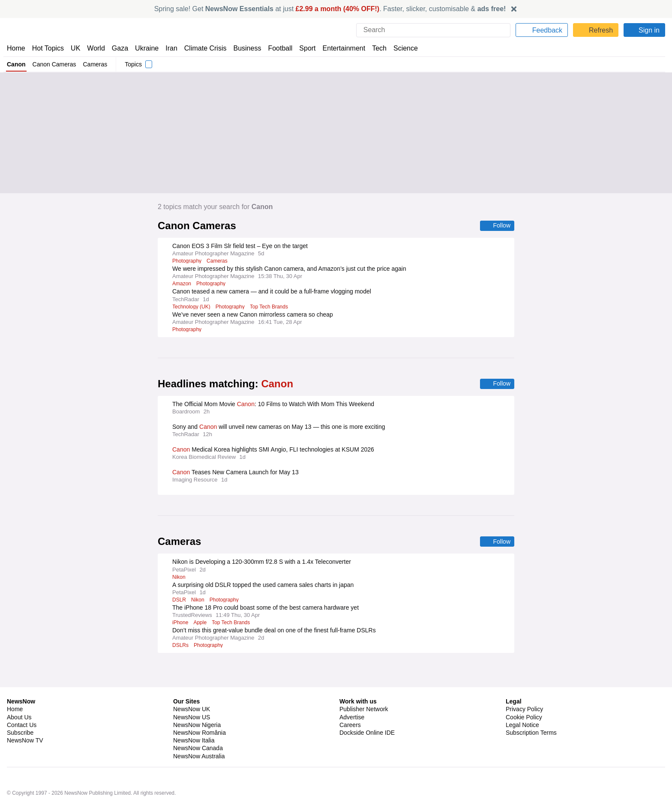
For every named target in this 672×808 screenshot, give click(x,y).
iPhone (180, 624)
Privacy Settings (528, 718)
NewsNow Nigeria (197, 702)
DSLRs (180, 646)
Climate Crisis (201, 48)
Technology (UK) (192, 307)
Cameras (95, 64)
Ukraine (144, 48)
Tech (373, 48)
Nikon (179, 578)
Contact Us (22, 702)
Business (243, 48)
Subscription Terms (532, 710)
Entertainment (339, 48)
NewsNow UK (191, 686)
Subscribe (20, 710)
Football (276, 48)
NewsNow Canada (198, 725)
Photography (187, 261)
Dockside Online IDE (366, 710)
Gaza (118, 48)
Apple (200, 624)
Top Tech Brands (270, 307)
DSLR (178, 601)
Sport (303, 48)
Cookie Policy (523, 694)
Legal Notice (522, 702)
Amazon (182, 284)
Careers (350, 702)
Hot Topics (48, 48)
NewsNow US (191, 694)
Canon (16, 64)
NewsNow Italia (194, 718)
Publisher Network (364, 686)
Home (16, 48)
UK (75, 48)
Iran (168, 48)
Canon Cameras (54, 64)
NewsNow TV (25, 718)
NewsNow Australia (199, 733)
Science (399, 48)
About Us (19, 694)
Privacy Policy (524, 686)
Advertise (352, 694)
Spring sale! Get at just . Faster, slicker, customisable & (330, 9)
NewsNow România (199, 710)
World (95, 48)
